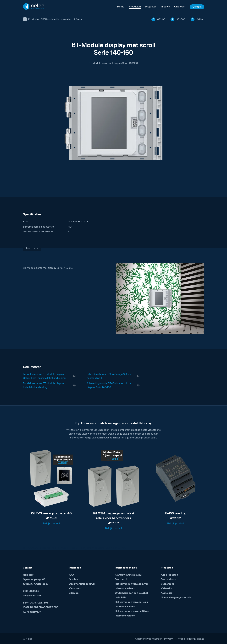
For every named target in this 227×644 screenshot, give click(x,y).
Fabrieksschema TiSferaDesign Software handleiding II (110, 376)
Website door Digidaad (191, 639)
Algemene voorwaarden (149, 639)
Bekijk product (51, 523)
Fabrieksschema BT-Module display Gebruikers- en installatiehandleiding (44, 376)
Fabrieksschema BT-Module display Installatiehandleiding (43, 385)
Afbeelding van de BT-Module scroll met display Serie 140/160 (110, 385)
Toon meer (32, 248)
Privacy (168, 639)
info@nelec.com (32, 595)
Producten (34, 19)
